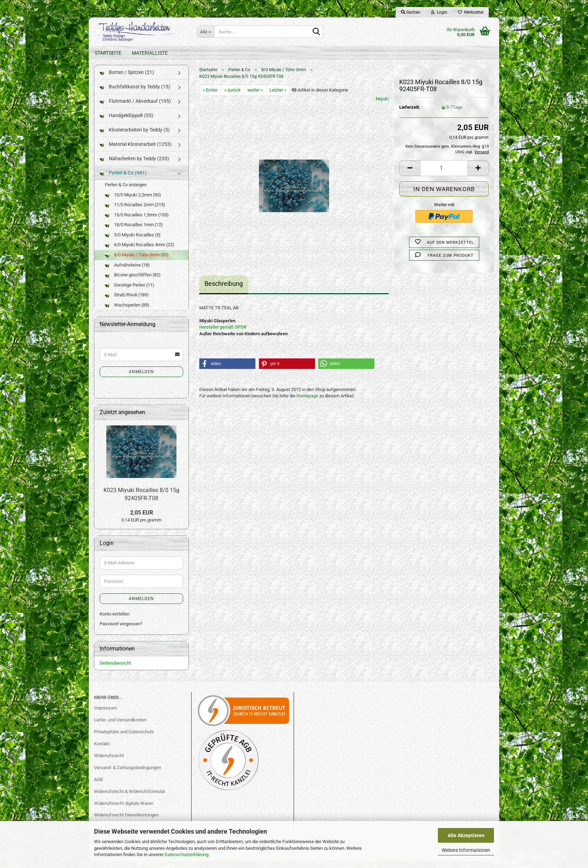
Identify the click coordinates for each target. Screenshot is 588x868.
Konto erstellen (115, 621)
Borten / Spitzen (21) (127, 79)
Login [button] (439, 12)
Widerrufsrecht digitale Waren (124, 810)
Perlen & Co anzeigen (126, 192)
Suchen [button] (411, 12)
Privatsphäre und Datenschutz (124, 739)
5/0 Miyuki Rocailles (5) (133, 242)
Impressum (105, 715)
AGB (98, 786)
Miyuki (382, 106)
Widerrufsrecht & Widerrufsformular (130, 798)
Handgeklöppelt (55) (126, 122)
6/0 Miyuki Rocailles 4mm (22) (140, 252)
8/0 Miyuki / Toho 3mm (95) (137, 262)
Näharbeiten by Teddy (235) (134, 166)
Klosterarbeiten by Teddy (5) (135, 137)
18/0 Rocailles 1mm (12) (134, 232)
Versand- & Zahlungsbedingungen (128, 775)
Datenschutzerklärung (186, 854)
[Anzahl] (444, 175)
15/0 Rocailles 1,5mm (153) (137, 222)
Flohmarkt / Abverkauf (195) (135, 108)
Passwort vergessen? (121, 631)
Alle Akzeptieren (466, 835)
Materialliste (150, 53)
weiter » (255, 97)
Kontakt (102, 751)
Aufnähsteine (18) (127, 272)
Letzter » (278, 97)
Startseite (108, 53)
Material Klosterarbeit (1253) (136, 151)
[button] (410, 175)
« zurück (232, 97)
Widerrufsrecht (109, 763)
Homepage (307, 403)
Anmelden (141, 379)
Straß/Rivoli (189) (127, 302)
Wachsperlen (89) (127, 312)
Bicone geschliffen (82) (133, 282)
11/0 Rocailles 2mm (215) (135, 212)
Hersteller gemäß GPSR (223, 334)
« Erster (210, 97)
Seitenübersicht (115, 670)
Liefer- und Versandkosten (120, 727)
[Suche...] (205, 32)
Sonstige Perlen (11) (130, 292)
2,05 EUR (142, 520)
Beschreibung (224, 291)
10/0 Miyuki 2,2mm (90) (133, 202)
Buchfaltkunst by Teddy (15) (135, 94)
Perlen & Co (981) (123, 180)
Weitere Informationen (466, 850)
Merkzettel (471, 12)
